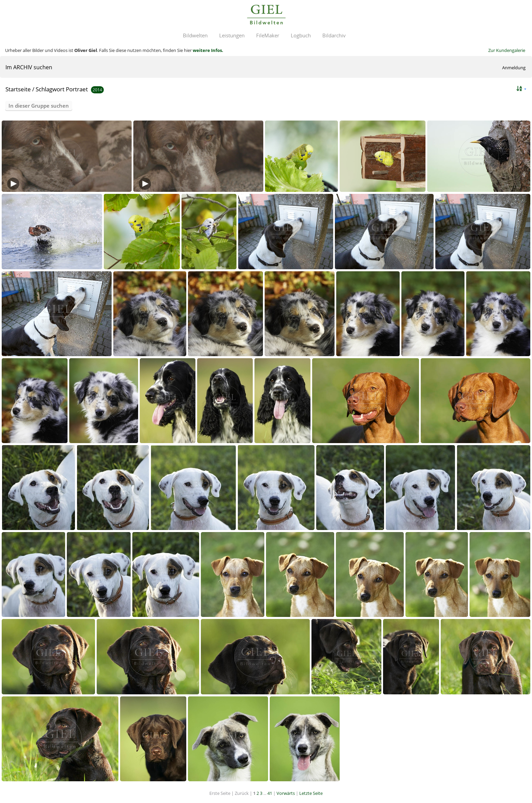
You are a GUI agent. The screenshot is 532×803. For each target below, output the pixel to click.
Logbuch (301, 35)
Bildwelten (195, 35)
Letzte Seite (311, 793)
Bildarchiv (334, 35)
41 (270, 793)
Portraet (77, 89)
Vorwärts (286, 793)
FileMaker (268, 35)
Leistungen (232, 35)
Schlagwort (50, 89)
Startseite (18, 89)
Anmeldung (514, 68)
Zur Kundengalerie (507, 50)
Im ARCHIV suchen (29, 67)
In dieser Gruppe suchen (39, 106)
